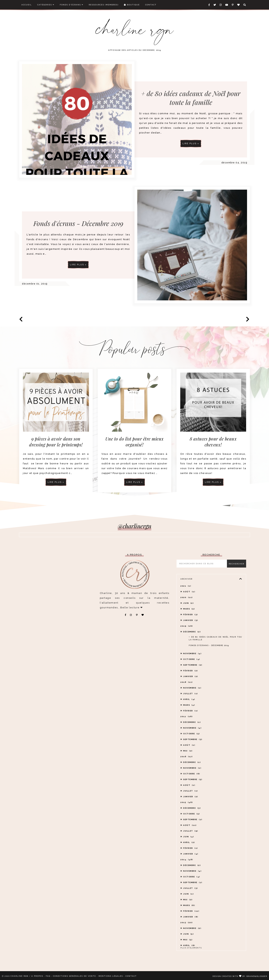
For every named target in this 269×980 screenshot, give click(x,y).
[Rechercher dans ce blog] (203, 564)
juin (188, 603)
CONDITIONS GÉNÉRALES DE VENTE (74, 976)
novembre (192, 653)
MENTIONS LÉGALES (111, 976)
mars (189, 609)
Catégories (46, 5)
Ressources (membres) (104, 5)
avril (189, 699)
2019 (187, 626)
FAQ (48, 976)
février (191, 615)
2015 (187, 802)
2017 (187, 716)
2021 (186, 586)
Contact (151, 5)
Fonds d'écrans (71, 5)
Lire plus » (191, 144)
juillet (191, 694)
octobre (192, 659)
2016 (187, 757)
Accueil (27, 5)
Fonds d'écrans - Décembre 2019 (78, 240)
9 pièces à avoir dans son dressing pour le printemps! (56, 442)
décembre (192, 632)
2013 (187, 922)
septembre (193, 665)
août (189, 592)
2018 (187, 682)
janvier (191, 620)
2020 (187, 597)
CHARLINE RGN (19, 976)
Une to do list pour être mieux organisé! (135, 442)
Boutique (132, 5)
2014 (187, 860)
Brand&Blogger (257, 976)
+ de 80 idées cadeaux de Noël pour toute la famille (191, 98)
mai (188, 751)
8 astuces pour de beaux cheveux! (213, 442)
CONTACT (131, 976)
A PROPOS (37, 976)
